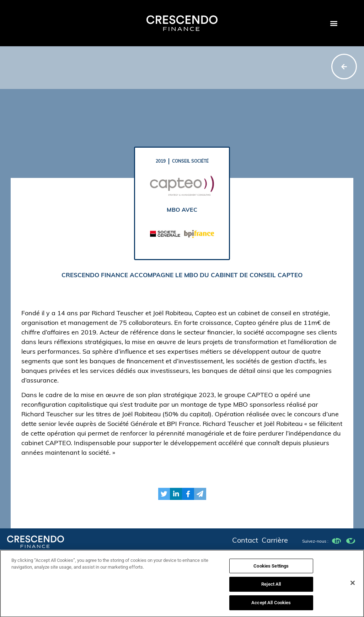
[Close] (353, 586)
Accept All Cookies (271, 606)
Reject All (271, 587)
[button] (334, 23)
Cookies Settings (271, 569)
